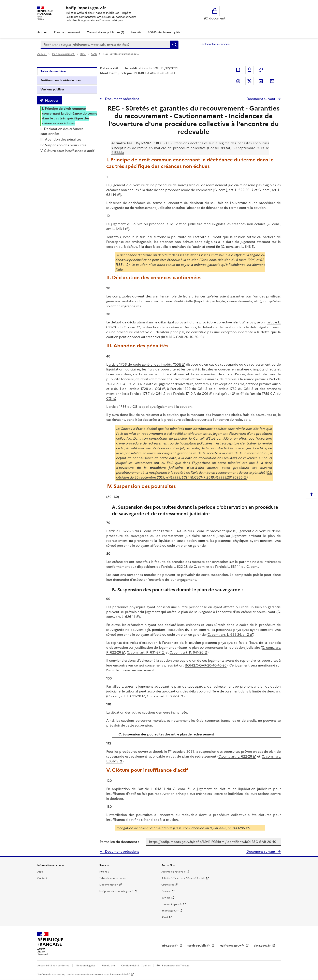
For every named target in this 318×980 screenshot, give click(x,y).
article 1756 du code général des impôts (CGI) (145, 364)
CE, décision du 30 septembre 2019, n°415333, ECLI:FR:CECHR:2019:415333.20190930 (194, 475)
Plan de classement (63, 54)
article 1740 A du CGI (191, 394)
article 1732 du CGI (234, 389)
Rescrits (136, 32)
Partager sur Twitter (249, 81)
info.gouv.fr (170, 946)
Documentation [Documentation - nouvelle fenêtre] (109, 885)
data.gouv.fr (263, 946)
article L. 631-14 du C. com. (184, 531)
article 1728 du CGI (145, 389)
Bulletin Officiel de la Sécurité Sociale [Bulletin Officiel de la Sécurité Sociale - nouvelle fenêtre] (183, 878)
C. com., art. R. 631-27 (144, 652)
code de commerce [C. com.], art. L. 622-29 (216, 190)
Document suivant (261, 99)
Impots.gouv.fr (170, 911)
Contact (42, 878)
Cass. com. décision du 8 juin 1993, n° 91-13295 (210, 828)
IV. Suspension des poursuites (63, 145)
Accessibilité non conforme (54, 966)
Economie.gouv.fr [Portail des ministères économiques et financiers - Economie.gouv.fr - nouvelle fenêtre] (172, 904)
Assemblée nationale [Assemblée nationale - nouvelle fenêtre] (174, 872)
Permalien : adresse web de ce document (261, 70)
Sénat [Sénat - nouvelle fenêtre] (165, 917)
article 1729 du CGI (188, 389)
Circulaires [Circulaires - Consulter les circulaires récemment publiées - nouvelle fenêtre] (168, 885)
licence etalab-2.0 (120, 975)
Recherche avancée (215, 44)
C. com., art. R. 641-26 (186, 652)
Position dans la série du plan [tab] (61, 80)
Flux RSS (104, 872)
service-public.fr (199, 946)
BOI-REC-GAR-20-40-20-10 (182, 337)
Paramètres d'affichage (175, 966)
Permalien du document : (119, 842)
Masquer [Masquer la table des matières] (52, 100)
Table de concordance (113, 878)
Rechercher (174, 45)
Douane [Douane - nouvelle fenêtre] (166, 891)
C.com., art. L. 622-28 (235, 756)
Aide (40, 872)
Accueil (42, 32)
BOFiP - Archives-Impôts (164, 32)
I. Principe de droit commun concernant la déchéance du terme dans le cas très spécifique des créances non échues (70, 116)
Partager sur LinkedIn (261, 81)
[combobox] (105, 45)
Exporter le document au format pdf (238, 70)
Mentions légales (86, 966)
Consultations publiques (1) (105, 32)
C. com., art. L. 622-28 (124, 696)
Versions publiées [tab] (52, 90)
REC (83, 54)
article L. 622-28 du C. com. (130, 531)
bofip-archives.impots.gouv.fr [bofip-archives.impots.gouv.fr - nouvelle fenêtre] (117, 891)
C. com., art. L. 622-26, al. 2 (228, 634)
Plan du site (109, 966)
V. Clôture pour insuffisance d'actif (67, 151)
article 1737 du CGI (147, 394)
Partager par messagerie (272, 81)
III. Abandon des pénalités (61, 139)
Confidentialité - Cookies (136, 966)
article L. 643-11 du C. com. (162, 789)
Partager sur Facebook (238, 81)
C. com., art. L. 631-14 (163, 696)
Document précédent (122, 99)
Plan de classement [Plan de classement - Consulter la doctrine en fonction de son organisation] (67, 32)
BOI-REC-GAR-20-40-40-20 (206, 665)
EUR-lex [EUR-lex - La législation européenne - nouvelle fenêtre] (166, 898)
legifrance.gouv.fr (232, 946)
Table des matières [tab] (53, 71)
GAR (94, 54)
